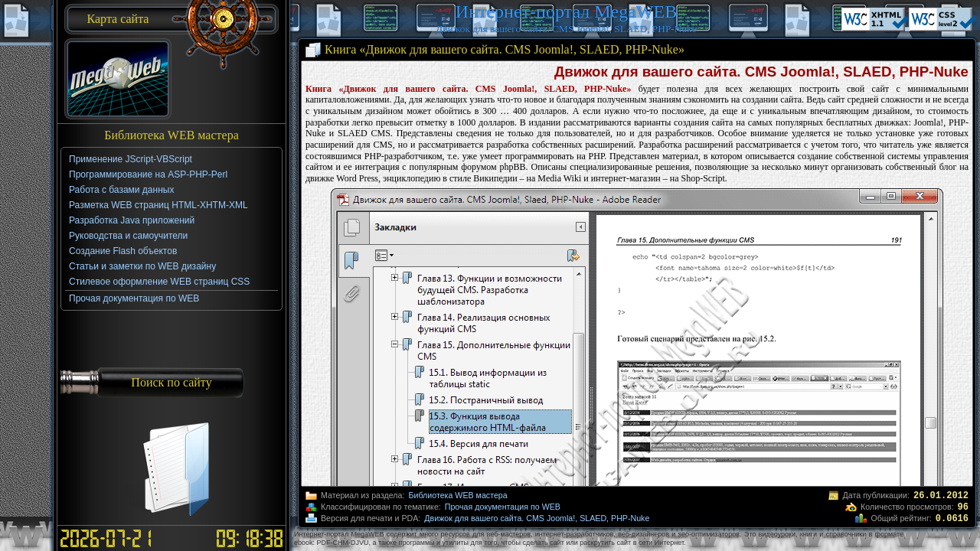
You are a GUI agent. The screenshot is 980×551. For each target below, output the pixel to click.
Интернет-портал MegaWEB (566, 11)
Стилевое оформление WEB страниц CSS (159, 282)
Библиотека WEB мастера (457, 495)
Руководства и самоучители (128, 236)
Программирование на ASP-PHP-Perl (148, 174)
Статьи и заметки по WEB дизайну (142, 266)
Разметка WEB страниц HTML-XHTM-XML (158, 205)
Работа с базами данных (121, 190)
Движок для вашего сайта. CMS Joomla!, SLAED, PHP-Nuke (537, 518)
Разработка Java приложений (132, 220)
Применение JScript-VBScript (131, 159)
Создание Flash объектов (123, 251)
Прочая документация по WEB (503, 507)
